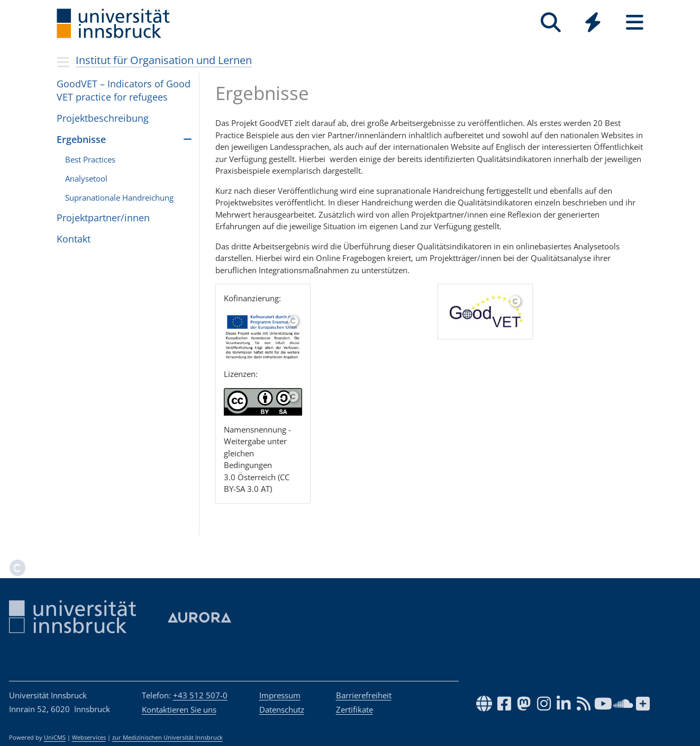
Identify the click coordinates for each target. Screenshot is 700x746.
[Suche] (551, 23)
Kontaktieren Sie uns (179, 709)
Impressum (280, 695)
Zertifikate (354, 709)
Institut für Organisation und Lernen (164, 60)
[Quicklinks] (593, 23)
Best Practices (90, 159)
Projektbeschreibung (103, 118)
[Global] (593, 24)
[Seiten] (635, 23)
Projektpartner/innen (103, 218)
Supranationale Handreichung (119, 197)
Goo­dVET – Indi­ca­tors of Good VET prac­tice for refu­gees (124, 90)
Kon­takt (74, 239)
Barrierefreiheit (364, 695)
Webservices (89, 738)
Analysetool (86, 178)
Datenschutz (282, 709)
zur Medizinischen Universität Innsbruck (167, 738)
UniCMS (55, 738)
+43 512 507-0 (200, 695)
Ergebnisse (81, 139)
